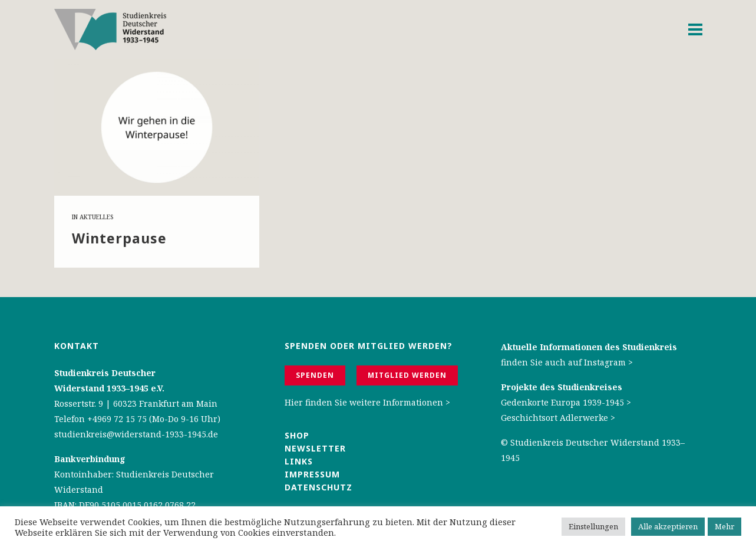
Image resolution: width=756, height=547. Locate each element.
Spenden (315, 375)
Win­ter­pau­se (119, 238)
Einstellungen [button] (593, 526)
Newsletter (315, 448)
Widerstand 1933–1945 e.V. (109, 388)
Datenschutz (318, 487)
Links (300, 461)
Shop (297, 435)
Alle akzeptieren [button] (668, 526)
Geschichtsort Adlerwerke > (558, 418)
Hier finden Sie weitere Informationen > (367, 402)
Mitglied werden (407, 375)
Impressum (312, 474)
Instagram (605, 362)
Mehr (724, 526)
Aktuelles (96, 217)
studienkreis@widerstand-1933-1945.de (136, 434)
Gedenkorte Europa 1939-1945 (562, 402)
